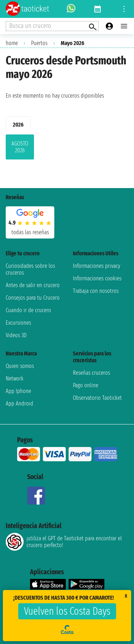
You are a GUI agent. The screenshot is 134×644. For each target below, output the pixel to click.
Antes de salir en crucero (33, 285)
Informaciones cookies (97, 278)
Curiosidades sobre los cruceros (30, 269)
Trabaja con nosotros (96, 291)
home (12, 43)
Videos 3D (16, 335)
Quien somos (20, 366)
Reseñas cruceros (91, 373)
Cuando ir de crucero (28, 310)
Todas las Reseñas (30, 232)
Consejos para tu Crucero (33, 298)
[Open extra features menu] (52, 26)
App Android (19, 404)
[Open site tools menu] (124, 9)
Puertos (39, 43)
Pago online (86, 385)
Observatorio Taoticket (97, 398)
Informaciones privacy (96, 266)
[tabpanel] (67, 148)
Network (15, 378)
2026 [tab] (18, 125)
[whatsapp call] (71, 9)
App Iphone (18, 391)
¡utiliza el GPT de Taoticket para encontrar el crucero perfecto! (64, 542)
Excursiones (18, 323)
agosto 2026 (20, 147)
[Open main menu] (124, 26)
